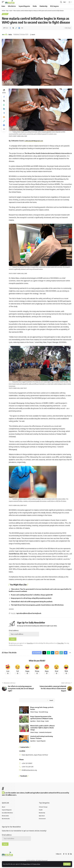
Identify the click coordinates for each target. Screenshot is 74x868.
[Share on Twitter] (13, 28)
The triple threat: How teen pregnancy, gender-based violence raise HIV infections (40, 607)
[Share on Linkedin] (4, 111)
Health (5, 14)
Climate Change (35, 716)
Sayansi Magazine (42, 745)
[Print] (19, 28)
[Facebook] (63, 859)
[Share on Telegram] (4, 116)
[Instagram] (68, 859)
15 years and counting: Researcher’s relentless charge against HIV (34, 597)
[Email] (4, 121)
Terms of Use (38, 864)
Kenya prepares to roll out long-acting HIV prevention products (33, 600)
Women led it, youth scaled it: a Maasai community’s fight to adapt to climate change (42, 731)
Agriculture (33, 725)
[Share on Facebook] (10, 28)
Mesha (11, 35)
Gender (49, 725)
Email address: (25, 635)
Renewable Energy (45, 716)
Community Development (47, 736)
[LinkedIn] (71, 859)
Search (51, 704)
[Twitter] (66, 859)
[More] (22, 28)
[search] (61, 2)
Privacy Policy (27, 864)
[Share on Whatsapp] (4, 107)
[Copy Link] (16, 28)
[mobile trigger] (4, 2)
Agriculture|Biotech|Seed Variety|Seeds (29, 616)
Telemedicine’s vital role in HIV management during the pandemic (34, 604)
